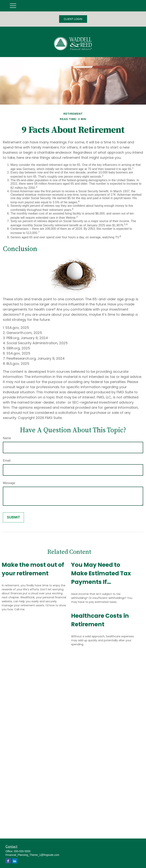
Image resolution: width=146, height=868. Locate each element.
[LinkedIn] (15, 861)
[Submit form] (13, 517)
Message (9, 483)
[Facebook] (8, 861)
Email (7, 461)
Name (7, 438)
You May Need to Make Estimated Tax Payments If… (101, 573)
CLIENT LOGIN (73, 19)
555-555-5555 (22, 851)
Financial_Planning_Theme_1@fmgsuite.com (32, 855)
